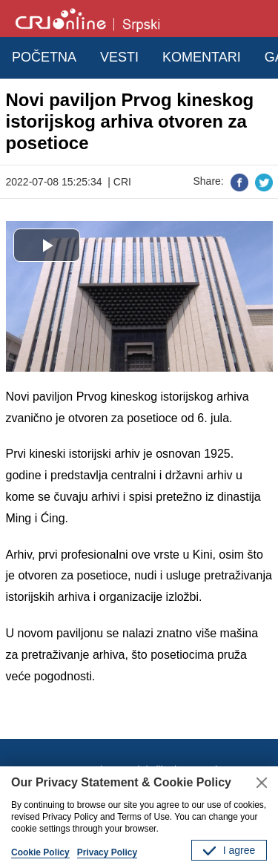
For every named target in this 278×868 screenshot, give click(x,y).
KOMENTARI (202, 57)
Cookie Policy (40, 852)
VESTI (119, 57)
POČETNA (44, 57)
